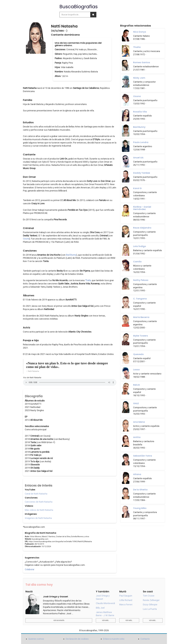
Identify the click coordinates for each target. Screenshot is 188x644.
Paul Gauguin (126, 596)
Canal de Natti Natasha (36, 494)
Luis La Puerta (150, 609)
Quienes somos (36, 639)
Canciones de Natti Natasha (39, 502)
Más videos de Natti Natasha (39, 510)
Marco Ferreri (126, 605)
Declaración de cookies (77, 639)
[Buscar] (93, 15)
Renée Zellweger (151, 600)
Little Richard (126, 600)
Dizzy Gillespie (150, 605)
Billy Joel (100, 608)
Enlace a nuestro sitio (114, 639)
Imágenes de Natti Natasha (38, 518)
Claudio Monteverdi (105, 603)
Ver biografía (59, 620)
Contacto (145, 639)
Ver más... (106, 620)
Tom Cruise (149, 596)
